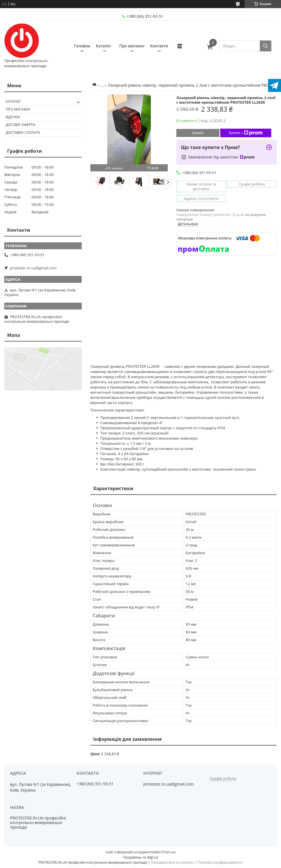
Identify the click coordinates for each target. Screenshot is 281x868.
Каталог (104, 46)
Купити (198, 133)
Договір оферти (21, 125)
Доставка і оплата (23, 133)
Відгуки (13, 117)
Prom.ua (169, 852)
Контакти (159, 46)
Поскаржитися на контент (172, 862)
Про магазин (132, 46)
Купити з (246, 133)
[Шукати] (266, 46)
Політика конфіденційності (220, 862)
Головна (82, 46)
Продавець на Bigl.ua (140, 857)
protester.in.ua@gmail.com (33, 268)
